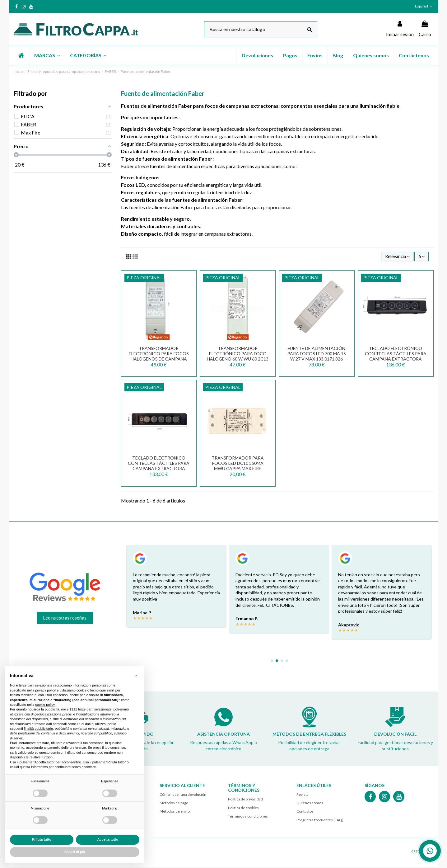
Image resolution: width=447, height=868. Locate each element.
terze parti (86, 709)
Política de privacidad (245, 800)
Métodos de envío (175, 812)
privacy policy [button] (45, 690)
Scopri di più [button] (75, 852)
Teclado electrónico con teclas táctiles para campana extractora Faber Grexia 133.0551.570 (396, 357)
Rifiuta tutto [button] (42, 839)
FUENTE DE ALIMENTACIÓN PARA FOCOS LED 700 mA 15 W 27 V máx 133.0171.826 (317, 354)
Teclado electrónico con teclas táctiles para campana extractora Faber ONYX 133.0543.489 (159, 467)
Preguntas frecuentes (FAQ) (320, 821)
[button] (47, 55)
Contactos (305, 812)
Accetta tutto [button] (107, 839)
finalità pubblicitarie (39, 729)
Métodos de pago (174, 804)
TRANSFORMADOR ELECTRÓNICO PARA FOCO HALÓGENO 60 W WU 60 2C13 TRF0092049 (238, 357)
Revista (303, 795)
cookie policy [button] (45, 705)
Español (424, 6)
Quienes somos (310, 804)
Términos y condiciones (248, 817)
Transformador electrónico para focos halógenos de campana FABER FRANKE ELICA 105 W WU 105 (159, 360)
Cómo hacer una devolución (183, 795)
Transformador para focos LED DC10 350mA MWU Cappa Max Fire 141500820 (238, 467)
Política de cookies (243, 808)
